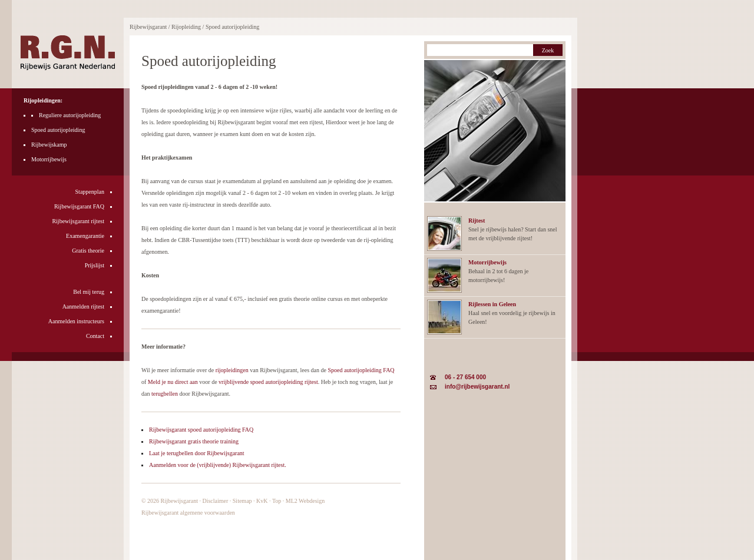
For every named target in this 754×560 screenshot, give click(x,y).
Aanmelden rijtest (83, 306)
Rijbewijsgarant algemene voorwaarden (188, 513)
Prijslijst (95, 265)
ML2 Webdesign (305, 501)
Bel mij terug (89, 292)
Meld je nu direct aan (173, 382)
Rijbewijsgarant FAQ (79, 206)
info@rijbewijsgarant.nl (477, 387)
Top (277, 501)
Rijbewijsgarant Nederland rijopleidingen (68, 53)
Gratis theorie (88, 251)
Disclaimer (215, 501)
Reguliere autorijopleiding (70, 115)
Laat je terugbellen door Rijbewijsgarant (197, 453)
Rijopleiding (186, 27)
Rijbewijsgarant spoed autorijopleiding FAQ (201, 430)
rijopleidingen (232, 370)
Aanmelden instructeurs (76, 321)
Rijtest (477, 221)
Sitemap (242, 501)
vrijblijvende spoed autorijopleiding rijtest (268, 382)
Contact (95, 336)
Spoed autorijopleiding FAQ (361, 370)
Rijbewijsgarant (179, 501)
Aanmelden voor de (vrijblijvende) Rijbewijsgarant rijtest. (218, 465)
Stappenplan (90, 192)
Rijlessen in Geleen (492, 304)
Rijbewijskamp (49, 145)
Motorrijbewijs (49, 159)
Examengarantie (85, 236)
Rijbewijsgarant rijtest (78, 221)
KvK (262, 501)
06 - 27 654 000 (465, 377)
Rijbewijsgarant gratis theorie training (194, 441)
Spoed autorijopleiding (58, 130)
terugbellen (165, 394)
